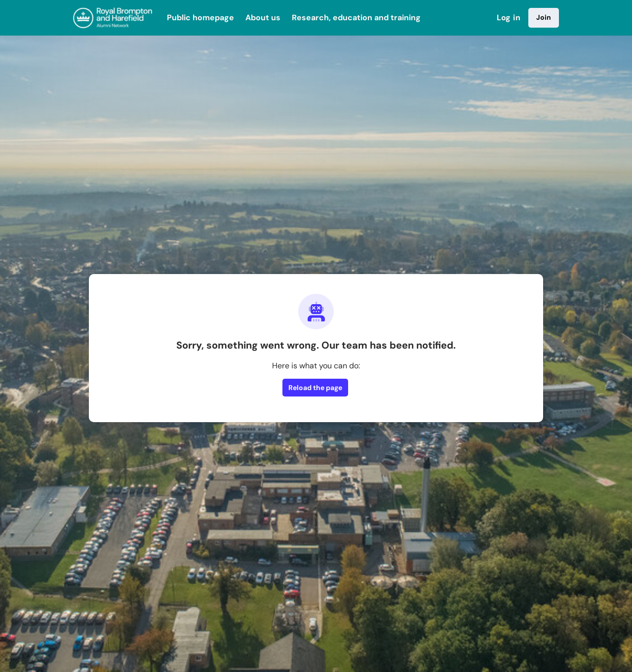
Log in (509, 18)
